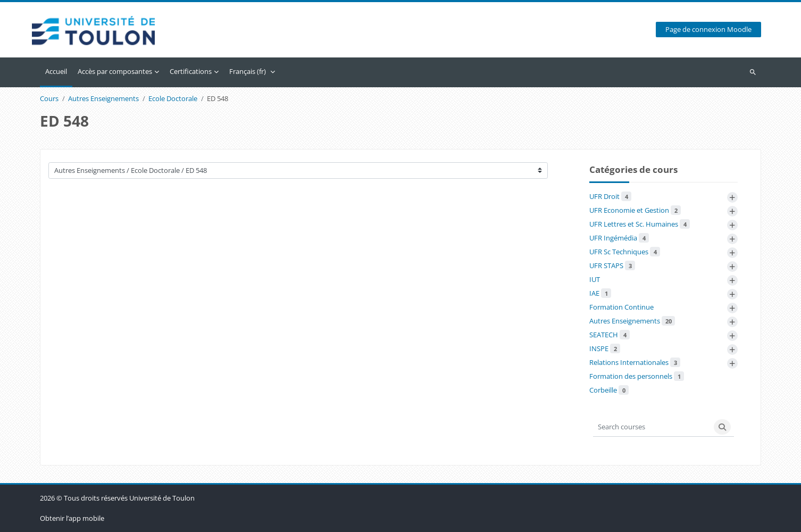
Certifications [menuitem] (191, 71)
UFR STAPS (612, 265)
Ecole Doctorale (173, 99)
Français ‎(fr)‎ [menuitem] (248, 71)
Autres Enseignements (103, 99)
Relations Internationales (635, 362)
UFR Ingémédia (619, 238)
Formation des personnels (637, 376)
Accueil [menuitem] (56, 71)
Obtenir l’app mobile (72, 518)
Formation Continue (621, 307)
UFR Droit (610, 196)
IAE (600, 293)
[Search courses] (652, 427)
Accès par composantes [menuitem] (115, 71)
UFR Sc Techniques (625, 252)
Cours (49, 99)
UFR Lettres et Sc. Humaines (640, 224)
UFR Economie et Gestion (635, 210)
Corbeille (609, 390)
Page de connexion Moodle (708, 30)
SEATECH (610, 335)
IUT (595, 279)
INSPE (605, 348)
